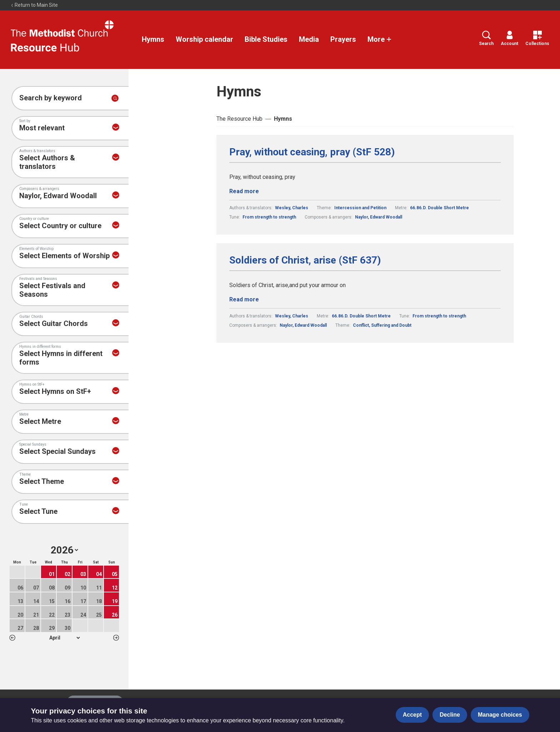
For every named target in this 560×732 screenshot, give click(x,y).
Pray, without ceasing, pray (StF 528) (312, 152)
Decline (450, 715)
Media (309, 39)
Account (509, 38)
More (380, 39)
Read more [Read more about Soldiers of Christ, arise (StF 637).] (244, 299)
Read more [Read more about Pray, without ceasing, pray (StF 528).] (244, 191)
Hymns (153, 39)
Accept (412, 715)
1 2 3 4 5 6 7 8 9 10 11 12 (64, 638)
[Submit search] (115, 98)
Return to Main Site (34, 5)
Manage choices (500, 715)
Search (486, 38)
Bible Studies (266, 39)
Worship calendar (204, 39)
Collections (537, 38)
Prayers (343, 39)
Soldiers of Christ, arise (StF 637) (305, 260)
